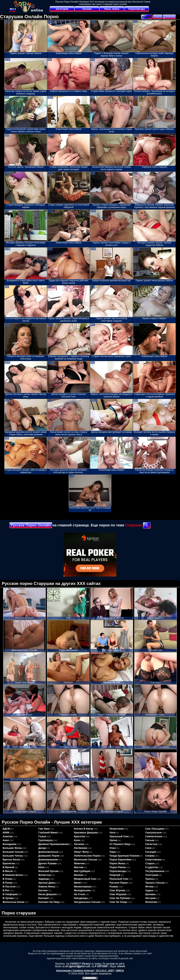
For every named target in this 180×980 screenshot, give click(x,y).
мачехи (78, 875)
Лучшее (87, 9)
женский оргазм (48, 871)
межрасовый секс (85, 879)
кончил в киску (84, 829)
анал (6, 840)
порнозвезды (118, 871)
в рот (6, 890)
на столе (80, 894)
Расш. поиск (112, 9)
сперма (150, 856)
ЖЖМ (6, 833)
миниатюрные (83, 887)
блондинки (9, 844)
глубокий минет (48, 833)
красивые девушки (86, 833)
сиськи (150, 840)
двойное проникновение (54, 844)
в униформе (10, 894)
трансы (150, 879)
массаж (79, 867)
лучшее (147, 17)
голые (42, 836)
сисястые (151, 844)
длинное (169, 17)
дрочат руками (47, 863)
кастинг (43, 890)
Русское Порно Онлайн (31, 525)
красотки (80, 836)
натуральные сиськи (87, 902)
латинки (79, 844)
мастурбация (82, 871)
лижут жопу (81, 852)
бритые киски (11, 860)
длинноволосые (48, 852)
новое (158, 17)
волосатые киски (13, 902)
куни (77, 840)
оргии (113, 840)
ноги (112, 833)
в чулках (8, 898)
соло (148, 848)
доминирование (48, 860)
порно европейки (120, 860)
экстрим (150, 898)
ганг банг (44, 829)
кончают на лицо (49, 902)
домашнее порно (49, 856)
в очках (8, 879)
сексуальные (153, 833)
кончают (44, 898)
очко (112, 848)
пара (112, 852)
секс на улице (118, 902)
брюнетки (9, 863)
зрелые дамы (47, 883)
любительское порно (87, 856)
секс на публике (120, 898)
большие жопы (12, 848)
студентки (152, 867)
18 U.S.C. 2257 (105, 970)
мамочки (79, 863)
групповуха (45, 840)
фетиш (149, 887)
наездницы (81, 898)
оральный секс (119, 836)
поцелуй (115, 875)
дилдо (42, 848)
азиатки (8, 836)
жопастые (45, 875)
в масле (8, 871)
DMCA (120, 970)
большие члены (13, 856)
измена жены (47, 887)
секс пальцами (155, 829)
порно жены (117, 863)
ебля (41, 867)
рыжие (114, 887)
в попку (8, 883)
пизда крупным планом (124, 856)
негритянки (117, 829)
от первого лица (120, 844)
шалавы (150, 894)
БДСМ (6, 829)
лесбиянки (81, 848)
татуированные (155, 871)
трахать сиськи (155, 883)
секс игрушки (118, 894)
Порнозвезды (137, 9)
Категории (62, 9)
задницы (44, 879)
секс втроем (117, 890)
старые (150, 863)
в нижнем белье (13, 875)
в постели (9, 887)
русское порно (119, 883)
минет (78, 883)
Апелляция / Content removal (75, 970)
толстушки (152, 875)
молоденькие (82, 890)
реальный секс (119, 879)
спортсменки (153, 860)
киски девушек (48, 894)
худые (149, 890)
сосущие (151, 852)
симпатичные (154, 836)
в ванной (8, 867)
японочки (151, 902)
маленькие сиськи (86, 860)
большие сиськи (13, 852)
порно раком (118, 867)
